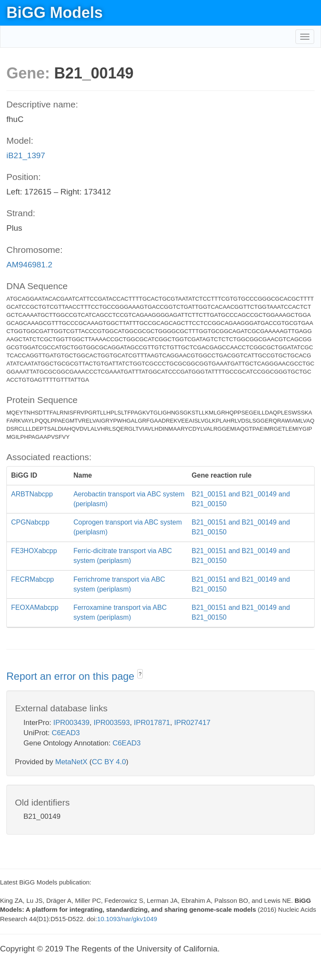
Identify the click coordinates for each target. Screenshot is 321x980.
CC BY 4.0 (109, 762)
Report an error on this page (72, 676)
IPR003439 (71, 723)
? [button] (140, 674)
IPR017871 (152, 723)
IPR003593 (111, 723)
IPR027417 (192, 723)
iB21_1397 (26, 155)
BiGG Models (55, 13)
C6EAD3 (66, 733)
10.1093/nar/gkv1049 (127, 919)
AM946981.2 (29, 265)
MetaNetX (72, 762)
